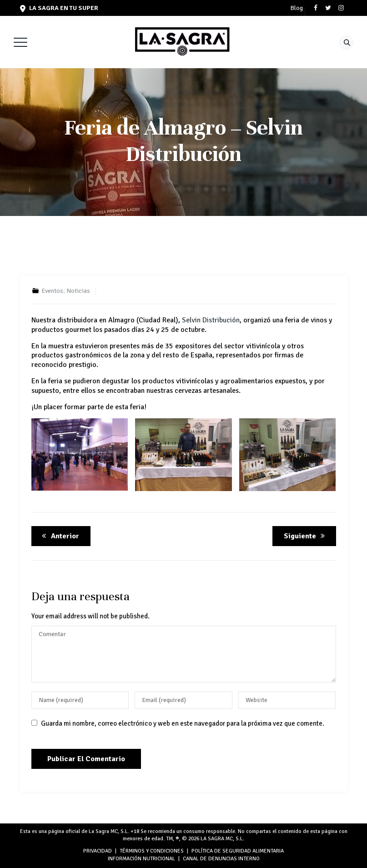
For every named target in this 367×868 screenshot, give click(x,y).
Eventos (52, 291)
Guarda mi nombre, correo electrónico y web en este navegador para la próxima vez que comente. (183, 723)
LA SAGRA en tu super (59, 8)
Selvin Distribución (211, 320)
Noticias (78, 291)
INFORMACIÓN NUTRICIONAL (141, 859)
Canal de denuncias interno (221, 859)
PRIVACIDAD (98, 851)
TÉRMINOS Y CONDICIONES (152, 851)
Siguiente (306, 536)
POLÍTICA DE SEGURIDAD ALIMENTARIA (238, 851)
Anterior (59, 536)
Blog (297, 8)
